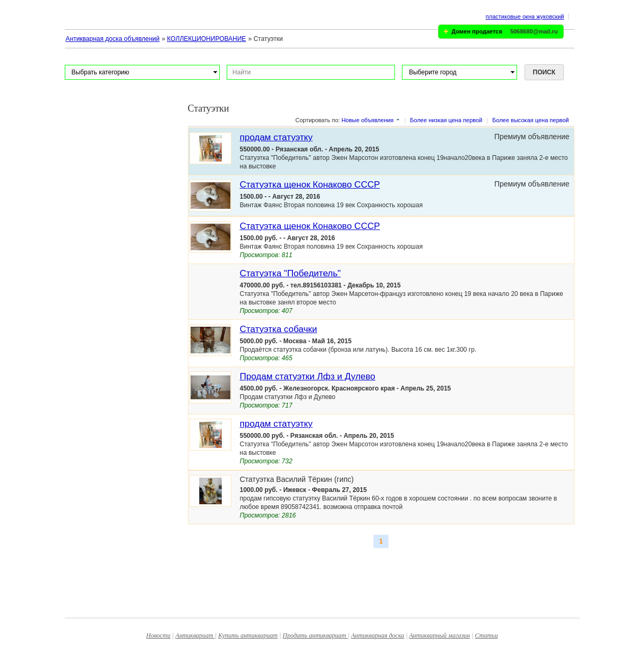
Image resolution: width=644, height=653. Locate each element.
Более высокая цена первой (530, 120)
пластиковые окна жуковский (525, 16)
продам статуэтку (276, 137)
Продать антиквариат (315, 635)
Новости (158, 635)
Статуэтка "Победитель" (290, 273)
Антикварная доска (377, 635)
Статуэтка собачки (279, 329)
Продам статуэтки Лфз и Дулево (308, 376)
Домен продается (477, 31)
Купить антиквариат (248, 635)
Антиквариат (195, 635)
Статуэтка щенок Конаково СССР (310, 185)
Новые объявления (367, 120)
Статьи (487, 635)
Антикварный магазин (440, 635)
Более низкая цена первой (446, 120)
